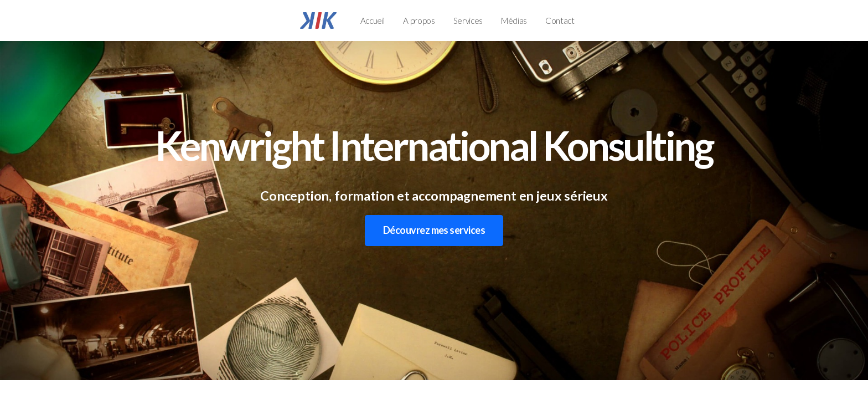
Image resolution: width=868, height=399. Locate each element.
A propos (419, 21)
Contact (560, 21)
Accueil (373, 21)
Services (468, 21)
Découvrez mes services (434, 230)
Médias (514, 21)
